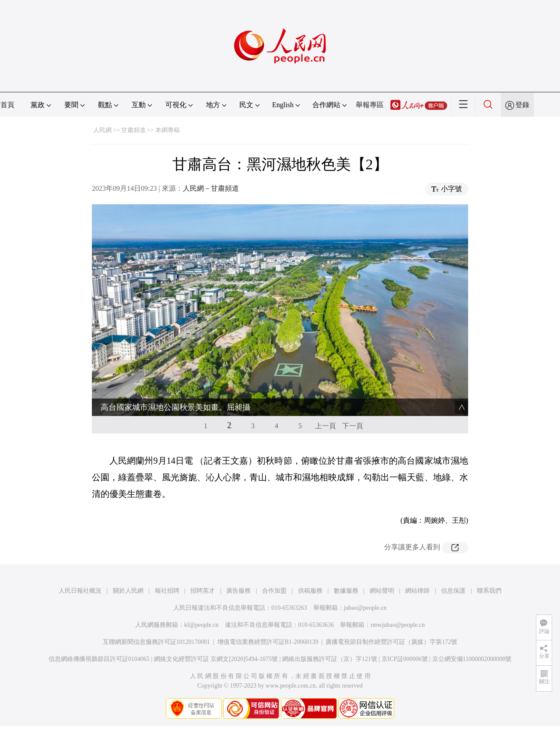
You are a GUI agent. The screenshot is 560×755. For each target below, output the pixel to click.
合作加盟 (274, 591)
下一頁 (353, 426)
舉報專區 (370, 105)
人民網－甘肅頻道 (211, 188)
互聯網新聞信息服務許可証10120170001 (156, 642)
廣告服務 (238, 591)
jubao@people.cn (365, 608)
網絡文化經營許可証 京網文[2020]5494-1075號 (216, 659)
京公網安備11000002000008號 (472, 659)
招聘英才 (203, 591)
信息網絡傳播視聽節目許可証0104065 (99, 659)
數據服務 (346, 591)
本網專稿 (168, 130)
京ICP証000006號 (405, 659)
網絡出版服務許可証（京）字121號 (330, 659)
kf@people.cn (201, 625)
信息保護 (453, 591)
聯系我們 (489, 591)
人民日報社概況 (80, 591)
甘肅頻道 (133, 130)
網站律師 (417, 591)
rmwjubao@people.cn (398, 625)
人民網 (102, 130)
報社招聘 (167, 591)
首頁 (7, 105)
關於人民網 (128, 591)
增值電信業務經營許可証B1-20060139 (268, 642)
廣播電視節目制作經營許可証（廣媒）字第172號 (391, 642)
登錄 (522, 105)
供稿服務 (310, 591)
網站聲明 (382, 591)
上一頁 (325, 426)
